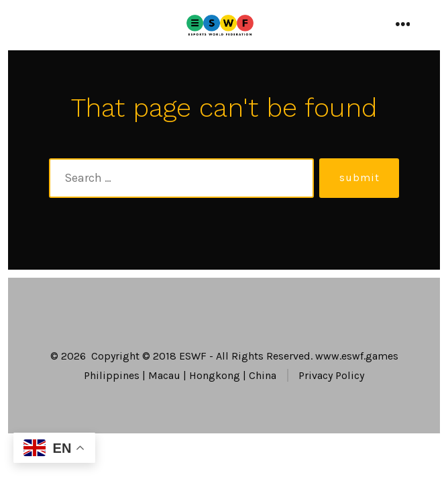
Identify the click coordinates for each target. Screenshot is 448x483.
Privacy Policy (331, 375)
